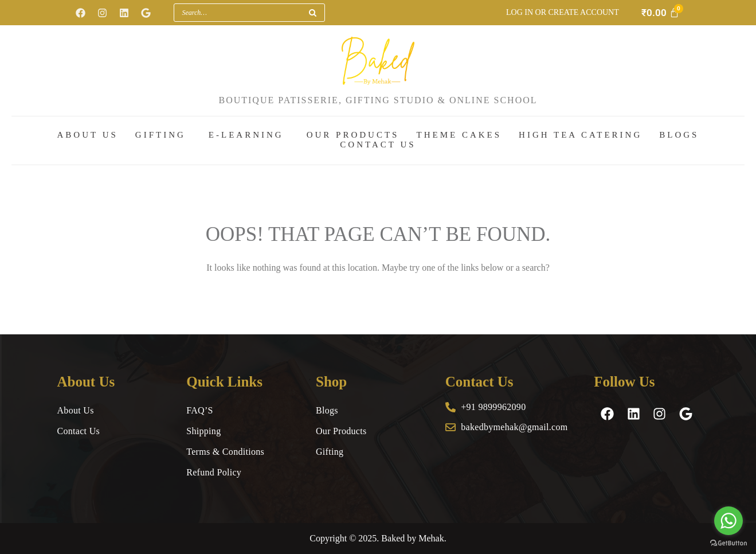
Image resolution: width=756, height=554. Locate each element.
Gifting (160, 135)
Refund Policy (214, 472)
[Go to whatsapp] (728, 521)
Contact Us (378, 145)
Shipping (203, 431)
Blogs (679, 135)
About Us (88, 135)
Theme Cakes (459, 135)
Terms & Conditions (225, 452)
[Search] (312, 13)
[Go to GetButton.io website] (728, 543)
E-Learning (246, 135)
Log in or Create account (563, 12)
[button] (163, 136)
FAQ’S (200, 410)
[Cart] (660, 13)
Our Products (353, 135)
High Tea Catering (580, 135)
